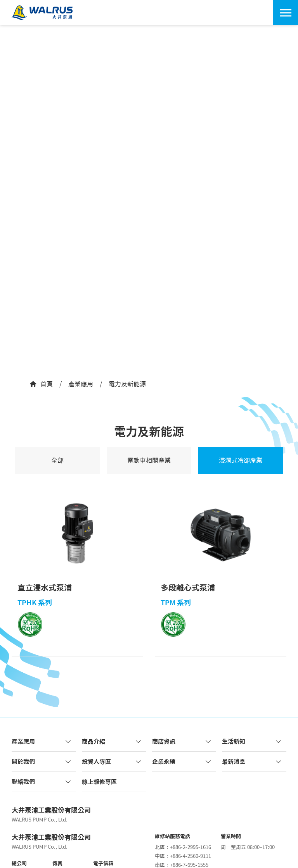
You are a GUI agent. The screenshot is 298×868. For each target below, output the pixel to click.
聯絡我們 (42, 782)
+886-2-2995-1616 (191, 847)
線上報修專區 (99, 782)
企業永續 (182, 762)
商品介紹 (112, 741)
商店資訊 (182, 741)
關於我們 (42, 762)
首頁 (41, 384)
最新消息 (252, 762)
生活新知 (252, 741)
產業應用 (81, 384)
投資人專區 (112, 762)
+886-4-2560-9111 (191, 856)
